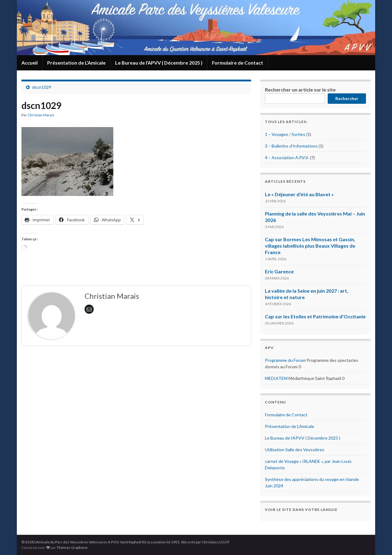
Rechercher (347, 98)
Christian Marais (41, 115)
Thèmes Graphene (72, 547)
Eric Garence (279, 271)
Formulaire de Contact (237, 63)
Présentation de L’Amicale (76, 63)
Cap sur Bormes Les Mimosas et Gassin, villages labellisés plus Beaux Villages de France (310, 246)
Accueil (30, 63)
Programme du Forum (285, 360)
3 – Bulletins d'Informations (291, 146)
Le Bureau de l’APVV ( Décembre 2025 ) (159, 63)
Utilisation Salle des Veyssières (295, 450)
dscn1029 (42, 87)
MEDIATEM (276, 378)
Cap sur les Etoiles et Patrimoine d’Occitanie (315, 316)
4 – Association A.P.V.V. (287, 157)
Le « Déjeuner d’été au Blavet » (299, 194)
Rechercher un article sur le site (300, 90)
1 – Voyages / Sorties (285, 134)
